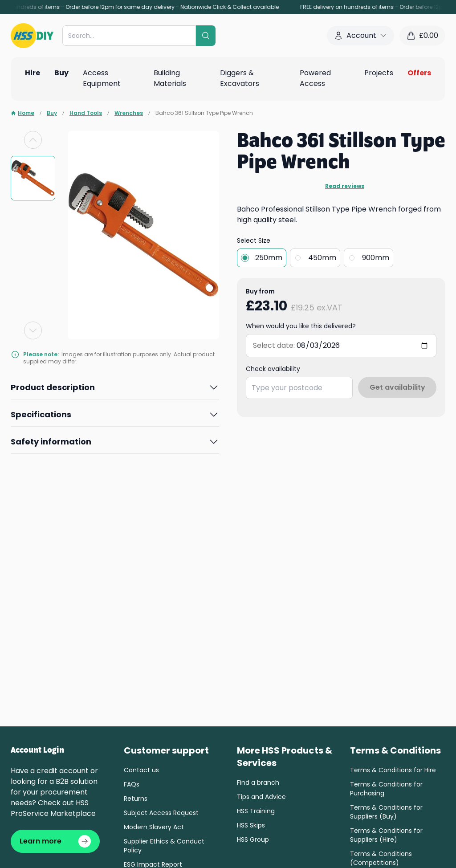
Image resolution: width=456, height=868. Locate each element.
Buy (52, 113)
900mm (376, 258)
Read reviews (345, 186)
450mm (322, 258)
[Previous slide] (33, 140)
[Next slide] (33, 330)
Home (22, 113)
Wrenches (129, 113)
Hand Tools (86, 113)
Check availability (273, 369)
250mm (269, 258)
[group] (33, 178)
